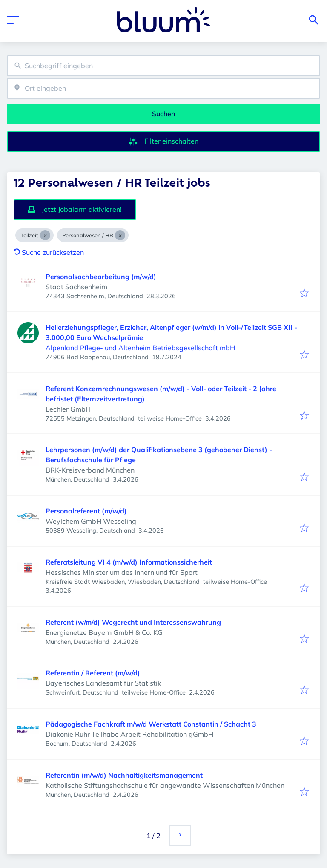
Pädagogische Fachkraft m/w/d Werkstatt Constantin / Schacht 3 (151, 724)
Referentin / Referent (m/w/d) (93, 673)
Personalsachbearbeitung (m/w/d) (101, 277)
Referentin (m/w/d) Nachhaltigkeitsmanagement (124, 775)
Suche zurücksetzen (49, 252)
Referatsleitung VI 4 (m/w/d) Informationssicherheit (129, 562)
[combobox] (163, 66)
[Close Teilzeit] (45, 235)
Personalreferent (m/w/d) (86, 511)
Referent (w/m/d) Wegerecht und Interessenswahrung (133, 622)
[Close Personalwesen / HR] (120, 235)
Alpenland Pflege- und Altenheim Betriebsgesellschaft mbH (140, 348)
